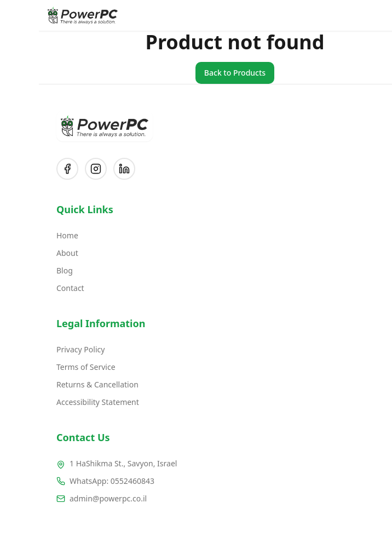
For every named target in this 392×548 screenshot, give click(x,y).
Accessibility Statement (59, 402)
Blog (26, 270)
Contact (31, 288)
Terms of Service (47, 367)
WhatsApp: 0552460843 (73, 481)
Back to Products (196, 73)
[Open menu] (376, 15)
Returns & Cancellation (59, 384)
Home (28, 235)
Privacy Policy (42, 349)
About (28, 253)
